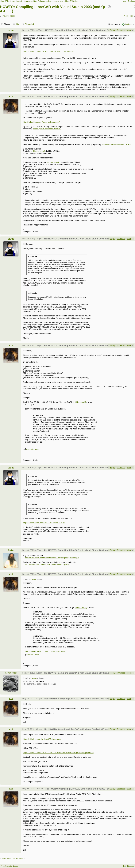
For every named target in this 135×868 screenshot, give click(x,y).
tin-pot (11, 30)
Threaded (30, 24)
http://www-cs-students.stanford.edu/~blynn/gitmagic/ (48, 564)
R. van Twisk (11, 673)
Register (131, 1)
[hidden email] (39, 151)
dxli (11, 96)
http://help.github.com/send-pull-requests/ (41, 122)
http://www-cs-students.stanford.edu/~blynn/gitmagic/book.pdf (52, 558)
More (129, 30)
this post (34, 579)
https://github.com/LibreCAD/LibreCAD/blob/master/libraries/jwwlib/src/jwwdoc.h (58, 753)
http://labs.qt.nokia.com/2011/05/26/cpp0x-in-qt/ (44, 523)
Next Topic (129, 16)
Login (124, 1)
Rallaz (11, 550)
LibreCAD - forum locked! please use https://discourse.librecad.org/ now (32, 1)
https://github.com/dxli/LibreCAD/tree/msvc (42, 739)
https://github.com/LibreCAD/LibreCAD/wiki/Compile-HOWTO (50, 51)
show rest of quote (32, 449)
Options (128, 24)
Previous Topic (8, 16)
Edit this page (129, 866)
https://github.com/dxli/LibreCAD (47, 129)
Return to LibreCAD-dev (12, 858)
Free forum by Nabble (10, 866)
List (18, 24)
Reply (112, 30)
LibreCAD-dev (71, 1)
